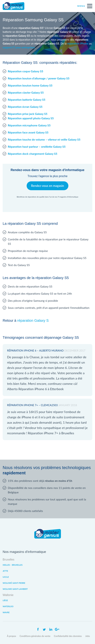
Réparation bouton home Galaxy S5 (30, 85)
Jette (5, 571)
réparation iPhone (78, 43)
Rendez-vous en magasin (47, 186)
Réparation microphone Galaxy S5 (29, 125)
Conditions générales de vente (35, 636)
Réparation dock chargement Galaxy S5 (33, 154)
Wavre (6, 612)
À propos (12, 636)
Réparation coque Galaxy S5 (25, 71)
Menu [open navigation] (85, 6)
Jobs (88, 636)
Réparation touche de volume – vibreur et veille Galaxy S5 (44, 139)
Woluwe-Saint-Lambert (15, 589)
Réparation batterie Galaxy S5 (27, 100)
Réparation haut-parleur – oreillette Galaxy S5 (37, 147)
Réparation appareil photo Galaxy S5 (31, 118)
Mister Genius (16, 6)
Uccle (6, 577)
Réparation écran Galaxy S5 (25, 107)
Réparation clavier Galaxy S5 (26, 92)
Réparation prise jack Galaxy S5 (28, 114)
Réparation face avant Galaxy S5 (28, 132)
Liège (5, 600)
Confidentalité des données (68, 636)
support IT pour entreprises (19, 47)
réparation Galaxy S (33, 320)
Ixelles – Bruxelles (13, 565)
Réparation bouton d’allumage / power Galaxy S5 (39, 78)
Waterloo (8, 606)
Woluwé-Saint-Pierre (14, 583)
